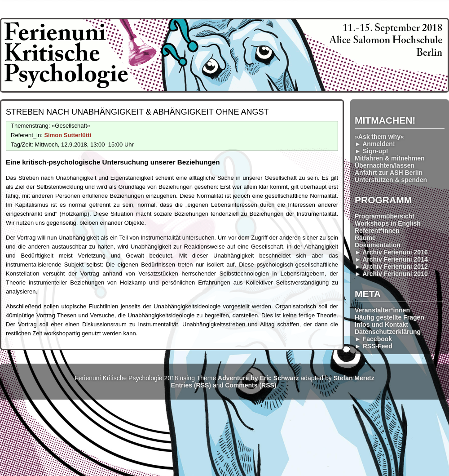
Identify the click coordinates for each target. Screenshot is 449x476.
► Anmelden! (375, 144)
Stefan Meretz (354, 378)
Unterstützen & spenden (391, 180)
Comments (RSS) (251, 385)
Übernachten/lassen (385, 165)
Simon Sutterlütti (68, 135)
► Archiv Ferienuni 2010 (391, 274)
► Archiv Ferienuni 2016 (391, 252)
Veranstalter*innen (382, 310)
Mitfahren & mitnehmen (390, 158)
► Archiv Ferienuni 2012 (391, 267)
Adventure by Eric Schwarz (258, 378)
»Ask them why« (379, 137)
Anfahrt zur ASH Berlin (389, 173)
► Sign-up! (372, 151)
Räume (365, 238)
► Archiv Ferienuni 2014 (391, 259)
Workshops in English (388, 223)
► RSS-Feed (374, 346)
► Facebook (373, 339)
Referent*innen (377, 231)
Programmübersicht (385, 216)
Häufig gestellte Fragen (390, 317)
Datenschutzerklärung (388, 332)
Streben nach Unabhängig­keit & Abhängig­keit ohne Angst (137, 112)
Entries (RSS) (191, 385)
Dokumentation (378, 245)
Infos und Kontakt (381, 325)
